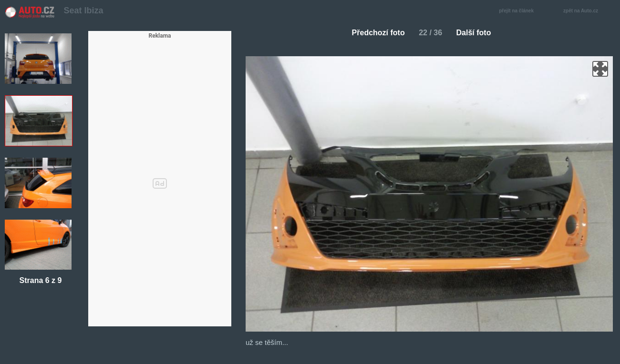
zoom (600, 69)
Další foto (478, 33)
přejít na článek (519, 11)
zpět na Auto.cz (586, 11)
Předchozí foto (375, 33)
